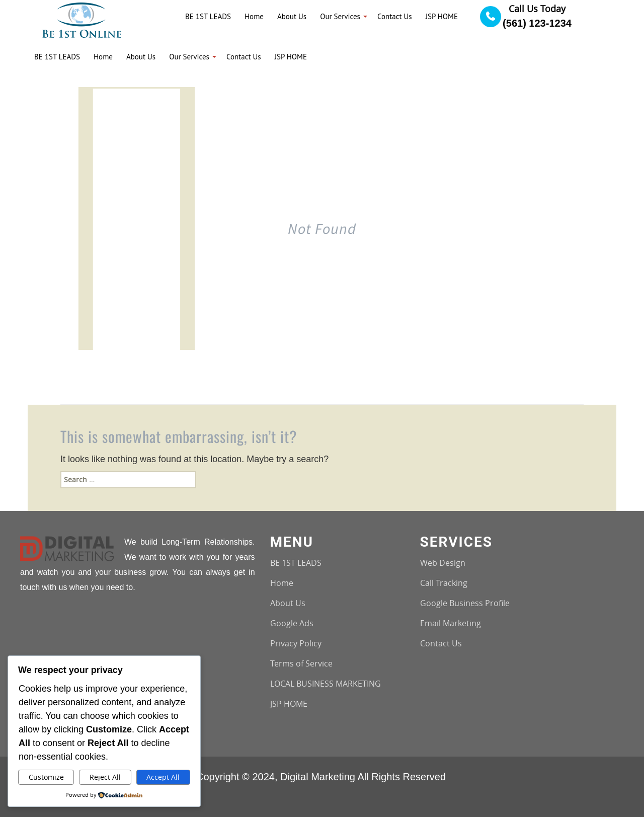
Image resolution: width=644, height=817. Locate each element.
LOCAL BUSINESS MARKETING (326, 684)
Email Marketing (451, 623)
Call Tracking (444, 583)
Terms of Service (301, 663)
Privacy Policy (296, 643)
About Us (288, 603)
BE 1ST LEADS (296, 563)
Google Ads (292, 623)
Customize (46, 777)
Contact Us (441, 643)
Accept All (163, 777)
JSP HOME (289, 704)
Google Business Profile (465, 603)
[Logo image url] (82, 19)
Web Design (443, 563)
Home (282, 583)
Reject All (105, 777)
